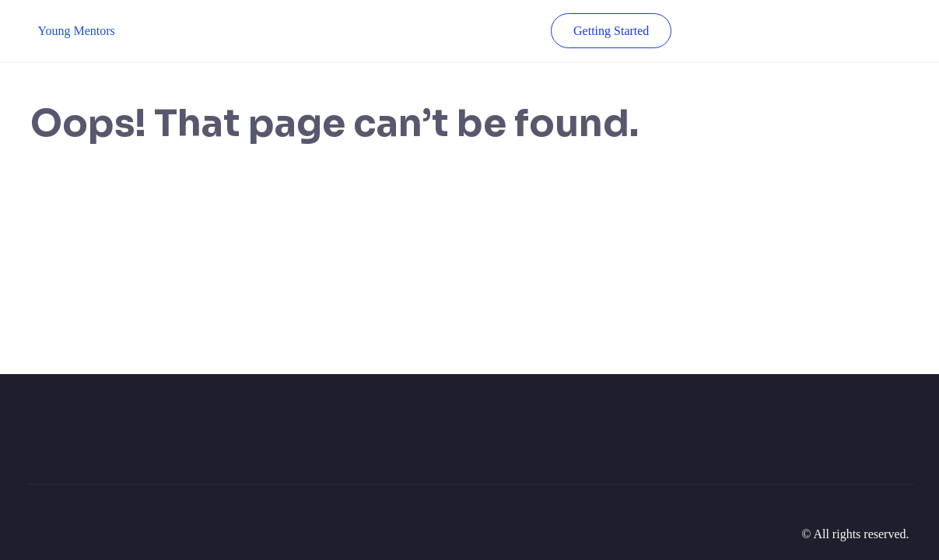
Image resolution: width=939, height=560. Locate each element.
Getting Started (611, 31)
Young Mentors (77, 31)
